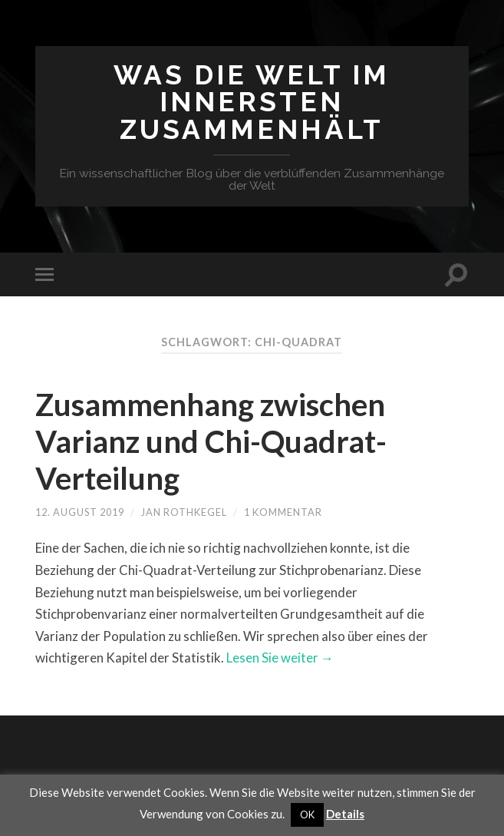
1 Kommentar (283, 512)
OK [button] (307, 815)
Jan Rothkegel (184, 512)
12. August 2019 (80, 512)
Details (345, 814)
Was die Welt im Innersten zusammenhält (252, 102)
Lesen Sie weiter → (280, 658)
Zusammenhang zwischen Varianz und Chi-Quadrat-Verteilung (211, 441)
